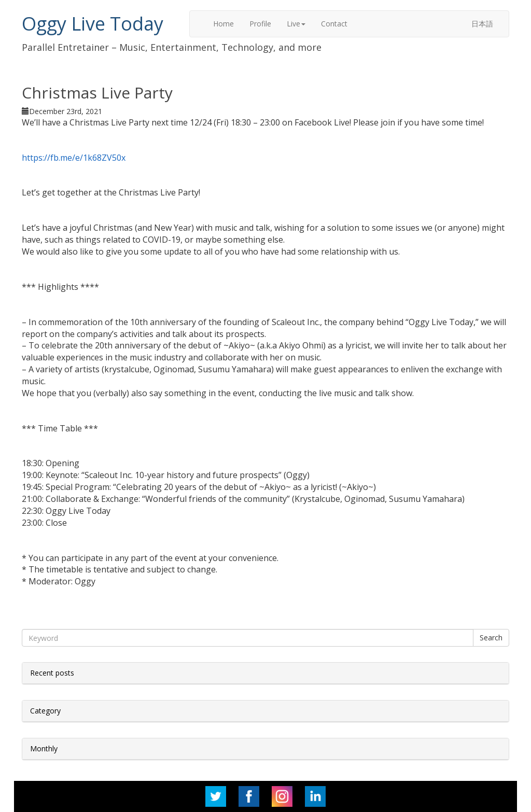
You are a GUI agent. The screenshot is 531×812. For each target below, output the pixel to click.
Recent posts (52, 673)
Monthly (44, 748)
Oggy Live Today (93, 24)
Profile (260, 24)
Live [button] (296, 24)
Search (491, 638)
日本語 (482, 24)
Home (223, 24)
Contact (334, 24)
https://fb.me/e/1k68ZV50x (74, 158)
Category (45, 711)
